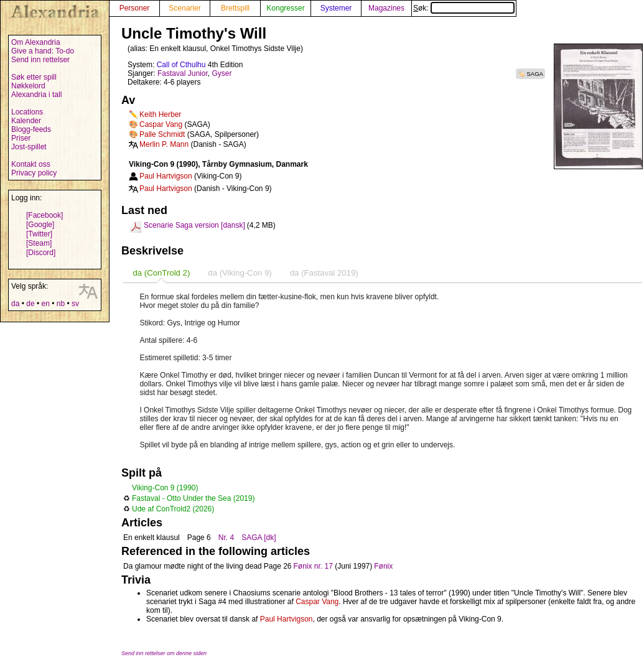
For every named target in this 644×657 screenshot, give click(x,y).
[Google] (40, 225)
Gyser (222, 73)
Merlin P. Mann (164, 144)
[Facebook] (44, 215)
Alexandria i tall (36, 95)
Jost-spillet (29, 147)
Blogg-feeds (31, 129)
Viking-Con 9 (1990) (165, 488)
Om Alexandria (36, 42)
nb (61, 304)
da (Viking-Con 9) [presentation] (240, 273)
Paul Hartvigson (166, 176)
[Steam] (39, 243)
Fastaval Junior (183, 73)
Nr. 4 (226, 538)
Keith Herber (160, 114)
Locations (27, 112)
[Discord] (41, 253)
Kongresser (285, 8)
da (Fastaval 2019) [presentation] (324, 273)
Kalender (26, 121)
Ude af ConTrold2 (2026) (173, 509)
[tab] (161, 273)
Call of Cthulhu (181, 65)
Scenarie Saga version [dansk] (194, 225)
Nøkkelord (28, 86)
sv (75, 304)
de (30, 304)
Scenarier (184, 8)
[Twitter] (39, 234)
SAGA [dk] (259, 538)
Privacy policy (34, 173)
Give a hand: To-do (43, 51)
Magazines (386, 8)
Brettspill (235, 8)
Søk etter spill (34, 77)
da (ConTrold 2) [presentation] (161, 273)
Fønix (383, 566)
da (15, 304)
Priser (21, 138)
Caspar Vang (161, 124)
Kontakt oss (31, 164)
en (45, 304)
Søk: (464, 8)
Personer (135, 8)
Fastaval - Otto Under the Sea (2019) (193, 498)
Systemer (336, 8)
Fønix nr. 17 (313, 566)
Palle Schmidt (162, 134)
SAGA (535, 74)
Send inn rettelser (40, 60)
